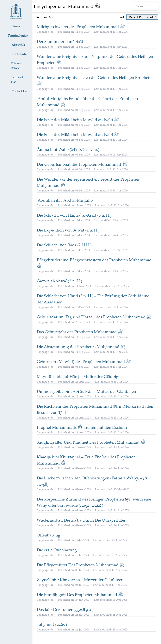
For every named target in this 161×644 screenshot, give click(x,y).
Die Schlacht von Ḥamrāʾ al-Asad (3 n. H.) (74, 215)
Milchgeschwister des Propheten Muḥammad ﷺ (81, 26)
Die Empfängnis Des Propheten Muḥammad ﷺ (80, 594)
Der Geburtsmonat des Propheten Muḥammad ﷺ (82, 164)
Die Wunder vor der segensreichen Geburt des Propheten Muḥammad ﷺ (88, 182)
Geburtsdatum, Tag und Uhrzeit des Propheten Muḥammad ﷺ (94, 317)
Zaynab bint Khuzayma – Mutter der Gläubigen (80, 580)
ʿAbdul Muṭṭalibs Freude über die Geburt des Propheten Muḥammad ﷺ (87, 102)
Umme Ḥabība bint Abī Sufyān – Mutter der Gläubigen (86, 391)
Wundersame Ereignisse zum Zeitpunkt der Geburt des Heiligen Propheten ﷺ (95, 59)
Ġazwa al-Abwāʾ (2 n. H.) (59, 281)
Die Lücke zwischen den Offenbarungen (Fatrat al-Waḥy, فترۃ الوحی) (92, 481)
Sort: (122, 17)
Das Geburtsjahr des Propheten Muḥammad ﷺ (80, 332)
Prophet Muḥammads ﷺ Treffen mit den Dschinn (82, 427)
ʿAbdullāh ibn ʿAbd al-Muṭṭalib (65, 200)
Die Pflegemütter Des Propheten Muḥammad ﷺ (81, 565)
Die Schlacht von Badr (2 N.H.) (64, 245)
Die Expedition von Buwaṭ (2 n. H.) (68, 230)
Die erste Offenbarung (57, 550)
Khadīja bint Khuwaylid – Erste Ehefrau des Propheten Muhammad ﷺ (86, 460)
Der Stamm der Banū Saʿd (60, 41)
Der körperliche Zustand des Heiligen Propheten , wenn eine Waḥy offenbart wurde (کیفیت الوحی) (94, 502)
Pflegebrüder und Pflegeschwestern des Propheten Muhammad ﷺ (94, 263)
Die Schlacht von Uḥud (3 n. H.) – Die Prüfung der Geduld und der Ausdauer (93, 299)
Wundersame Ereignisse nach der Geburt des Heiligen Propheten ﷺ (95, 80)
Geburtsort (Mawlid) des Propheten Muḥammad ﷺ (84, 361)
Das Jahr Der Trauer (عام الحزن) (65, 609)
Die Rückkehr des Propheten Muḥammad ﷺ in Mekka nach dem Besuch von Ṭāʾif (96, 409)
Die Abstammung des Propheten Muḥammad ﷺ (81, 347)
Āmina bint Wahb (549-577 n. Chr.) (68, 149)
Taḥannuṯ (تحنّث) (52, 624)
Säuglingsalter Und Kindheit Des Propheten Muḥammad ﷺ (91, 442)
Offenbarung (49, 535)
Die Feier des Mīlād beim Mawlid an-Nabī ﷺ (78, 120)
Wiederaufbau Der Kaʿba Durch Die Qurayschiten (82, 520)
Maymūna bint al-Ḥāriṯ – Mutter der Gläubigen (80, 376)
